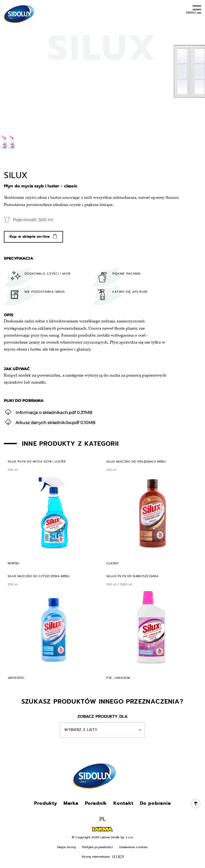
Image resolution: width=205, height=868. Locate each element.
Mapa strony (67, 847)
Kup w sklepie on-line (30, 237)
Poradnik (96, 803)
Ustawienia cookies (133, 847)
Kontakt (123, 803)
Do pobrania (155, 803)
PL (102, 819)
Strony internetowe (103, 857)
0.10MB (50, 422)
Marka (71, 803)
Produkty (45, 803)
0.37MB (49, 412)
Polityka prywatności (97, 847)
